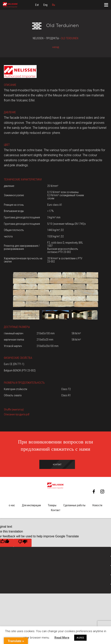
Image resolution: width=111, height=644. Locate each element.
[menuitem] (37, 5)
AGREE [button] (80, 638)
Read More (62, 638)
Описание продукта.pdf (17, 414)
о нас (12, 505)
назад (56, 47)
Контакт (56, 510)
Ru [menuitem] (54, 5)
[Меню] (106, 5)
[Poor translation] (23, 543)
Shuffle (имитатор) (14, 410)
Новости (97, 505)
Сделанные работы (74, 505)
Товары (52, 505)
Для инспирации (31, 505)
